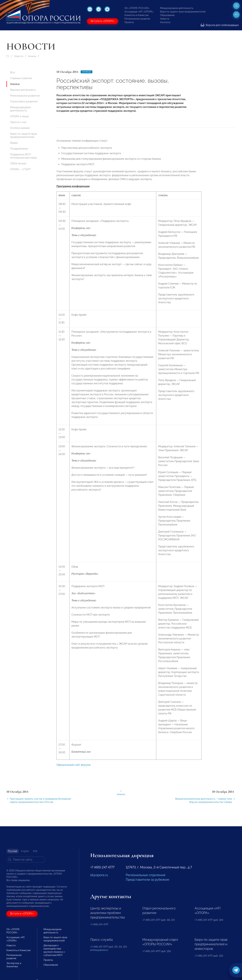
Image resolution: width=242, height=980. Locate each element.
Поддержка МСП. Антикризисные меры (24, 156)
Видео (14, 143)
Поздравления (19, 149)
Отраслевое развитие (24, 101)
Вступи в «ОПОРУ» (103, 21)
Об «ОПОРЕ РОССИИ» (137, 8)
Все (12, 72)
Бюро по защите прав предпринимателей (183, 12)
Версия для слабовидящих (220, 25)
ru (236, 15)
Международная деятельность (177, 8)
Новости (165, 19)
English (25, 851)
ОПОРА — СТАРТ (20, 169)
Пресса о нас (18, 122)
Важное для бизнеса (23, 90)
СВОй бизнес (18, 163)
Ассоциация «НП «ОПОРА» (139, 12)
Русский (13, 851)
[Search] (26, 860)
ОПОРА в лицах (20, 116)
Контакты (165, 22)
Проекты (129, 22)
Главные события (21, 78)
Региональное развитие (137, 19)
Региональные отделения (146, 875)
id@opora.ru (99, 875)
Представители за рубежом (147, 880)
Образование (167, 15)
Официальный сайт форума (74, 772)
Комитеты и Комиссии (136, 15)
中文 (35, 851)
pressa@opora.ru (99, 950)
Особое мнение (20, 128)
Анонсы (32, 56)
